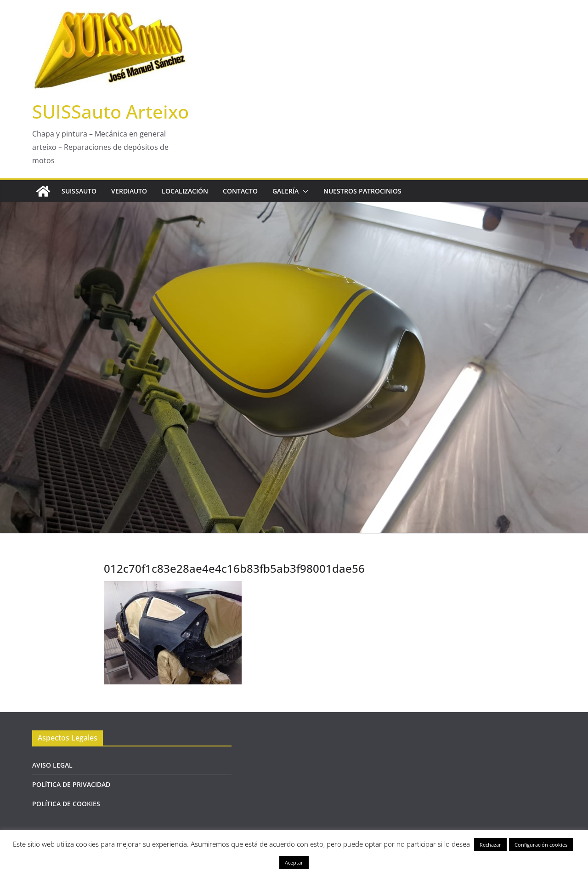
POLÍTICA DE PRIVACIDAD (71, 784)
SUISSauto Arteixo (110, 111)
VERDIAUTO (129, 191)
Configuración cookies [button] (541, 845)
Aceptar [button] (294, 863)
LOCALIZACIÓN (185, 191)
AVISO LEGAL (52, 765)
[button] (304, 191)
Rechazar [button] (490, 845)
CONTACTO (240, 191)
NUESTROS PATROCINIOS (362, 191)
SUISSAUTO (79, 191)
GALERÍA (286, 191)
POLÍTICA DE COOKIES (66, 804)
